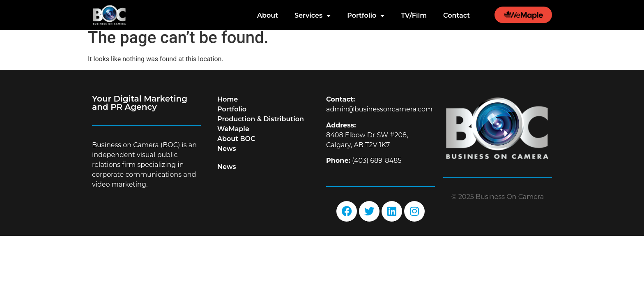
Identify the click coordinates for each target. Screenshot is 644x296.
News (227, 154)
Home (228, 105)
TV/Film (414, 15)
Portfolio (366, 16)
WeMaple (233, 134)
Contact (457, 15)
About (268, 15)
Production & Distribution (261, 124)
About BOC (236, 144)
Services (313, 16)
